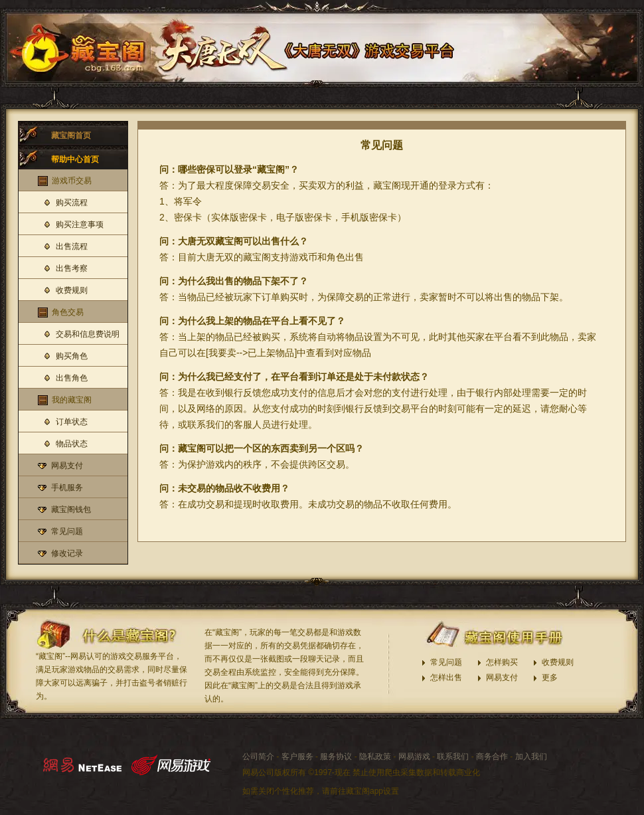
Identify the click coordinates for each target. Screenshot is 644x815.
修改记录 (67, 553)
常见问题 (67, 531)
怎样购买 (502, 662)
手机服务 (67, 488)
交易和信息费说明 (88, 334)
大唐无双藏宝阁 (79, 46)
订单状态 (72, 422)
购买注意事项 (80, 225)
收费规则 (72, 290)
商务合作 (492, 757)
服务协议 (336, 757)
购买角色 (72, 356)
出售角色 (72, 378)
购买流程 (72, 203)
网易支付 (67, 466)
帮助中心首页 (75, 159)
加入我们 (531, 757)
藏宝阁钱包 (71, 509)
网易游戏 (414, 757)
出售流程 (72, 246)
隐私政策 (375, 757)
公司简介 (258, 757)
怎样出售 (446, 678)
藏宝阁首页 (71, 136)
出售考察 (72, 268)
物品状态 (72, 444)
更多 (550, 678)
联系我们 (453, 757)
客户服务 (297, 757)
